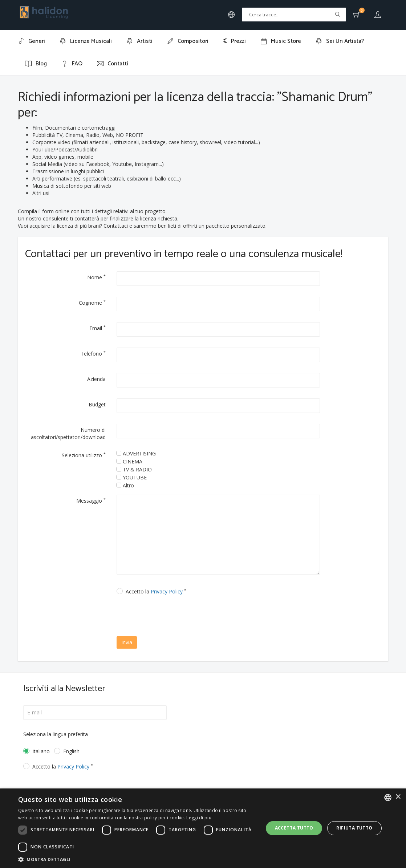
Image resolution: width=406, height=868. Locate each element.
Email (98, 328)
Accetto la (156, 591)
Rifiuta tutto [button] (354, 828)
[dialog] (203, 828)
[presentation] (179, 617)
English (71, 751)
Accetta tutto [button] (294, 828)
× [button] (398, 797)
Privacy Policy (167, 591)
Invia (127, 642)
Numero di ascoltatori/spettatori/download (68, 433)
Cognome (92, 303)
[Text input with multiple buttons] (294, 15)
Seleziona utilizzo (84, 455)
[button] (137, 859)
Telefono (93, 353)
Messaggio (91, 500)
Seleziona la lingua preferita (56, 734)
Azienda (96, 379)
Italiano (38, 751)
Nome (96, 277)
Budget (97, 404)
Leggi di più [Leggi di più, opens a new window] (199, 818)
